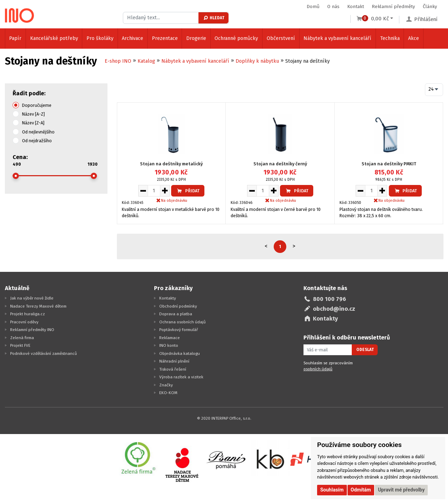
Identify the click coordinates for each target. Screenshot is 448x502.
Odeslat (365, 350)
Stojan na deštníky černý (280, 164)
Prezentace (165, 38)
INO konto (169, 345)
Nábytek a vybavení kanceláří (337, 38)
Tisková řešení (173, 369)
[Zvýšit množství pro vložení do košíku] (165, 191)
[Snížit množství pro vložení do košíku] (143, 191)
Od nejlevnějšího (38, 132)
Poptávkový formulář (179, 330)
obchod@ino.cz (334, 309)
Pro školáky (100, 38)
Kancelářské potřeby (54, 38)
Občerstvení (281, 38)
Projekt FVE (20, 345)
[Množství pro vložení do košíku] (154, 191)
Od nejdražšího (37, 141)
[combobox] (434, 90)
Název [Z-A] (33, 123)
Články (430, 6)
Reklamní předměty (393, 6)
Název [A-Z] (33, 114)
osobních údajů (318, 369)
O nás (333, 6)
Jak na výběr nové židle (32, 298)
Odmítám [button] (361, 490)
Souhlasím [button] (332, 490)
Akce (414, 38)
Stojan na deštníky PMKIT (389, 164)
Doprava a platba (176, 314)
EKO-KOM (168, 393)
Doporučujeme (37, 105)
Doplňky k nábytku (257, 61)
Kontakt (356, 6)
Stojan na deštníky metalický (171, 164)
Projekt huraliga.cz (27, 314)
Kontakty (168, 298)
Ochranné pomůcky (236, 38)
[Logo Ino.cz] (20, 15)
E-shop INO (118, 61)
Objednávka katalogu (180, 353)
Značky (166, 385)
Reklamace (170, 338)
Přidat (188, 191)
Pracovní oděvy (24, 322)
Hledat (214, 18)
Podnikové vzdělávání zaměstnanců (44, 353)
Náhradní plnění (174, 361)
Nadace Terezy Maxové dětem (38, 306)
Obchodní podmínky (178, 306)
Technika (390, 38)
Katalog (146, 61)
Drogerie (196, 38)
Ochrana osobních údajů (183, 322)
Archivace (132, 38)
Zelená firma (22, 338)
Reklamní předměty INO (32, 330)
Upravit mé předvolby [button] (401, 490)
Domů (313, 6)
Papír (15, 38)
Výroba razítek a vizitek (181, 377)
